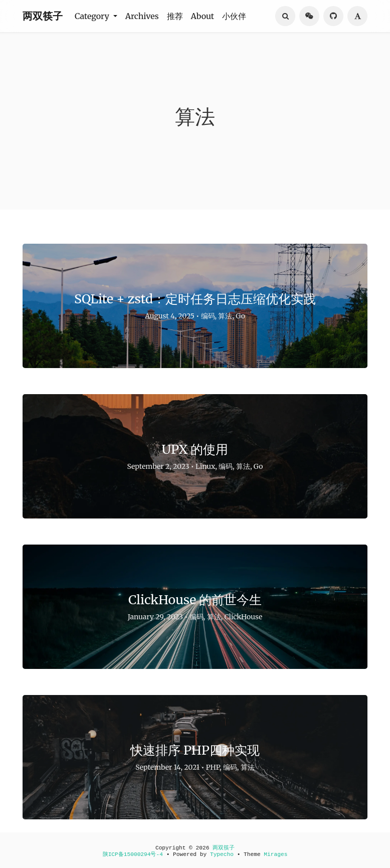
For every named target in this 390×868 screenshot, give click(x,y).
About (203, 16)
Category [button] (93, 16)
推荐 (175, 16)
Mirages (275, 854)
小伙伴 (234, 16)
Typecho (222, 854)
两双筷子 (43, 16)
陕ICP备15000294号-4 (133, 854)
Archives (142, 16)
